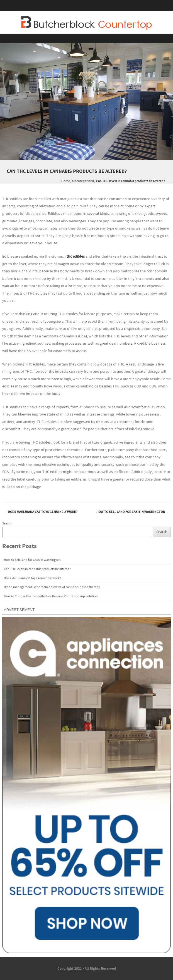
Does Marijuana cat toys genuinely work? (41, 512)
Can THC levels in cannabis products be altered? (37, 569)
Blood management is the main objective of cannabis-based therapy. (52, 587)
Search (7, 523)
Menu (86, 38)
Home (66, 181)
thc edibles (76, 257)
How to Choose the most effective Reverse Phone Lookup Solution (51, 596)
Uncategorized (83, 181)
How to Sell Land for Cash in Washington (133, 512)
